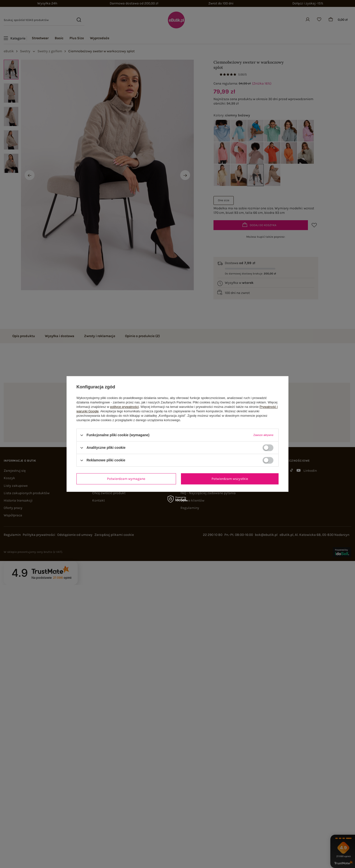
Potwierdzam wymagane (126, 479)
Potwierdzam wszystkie (230, 479)
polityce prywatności (124, 407)
